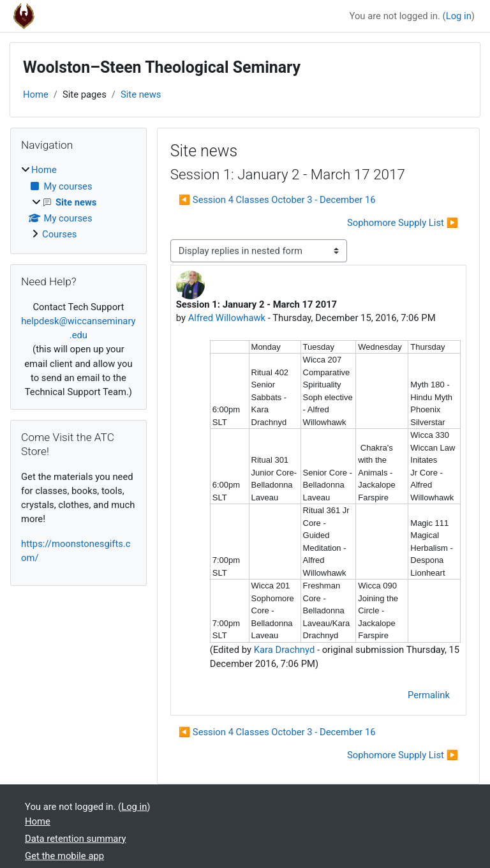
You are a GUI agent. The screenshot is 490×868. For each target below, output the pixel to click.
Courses (59, 234)
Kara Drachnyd (285, 650)
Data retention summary (76, 839)
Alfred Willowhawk (227, 318)
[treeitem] (78, 202)
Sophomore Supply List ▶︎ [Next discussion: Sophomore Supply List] (403, 223)
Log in (459, 16)
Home (36, 94)
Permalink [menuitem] (429, 695)
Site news (141, 94)
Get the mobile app (64, 856)
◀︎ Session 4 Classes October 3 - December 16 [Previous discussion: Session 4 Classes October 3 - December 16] (277, 200)
